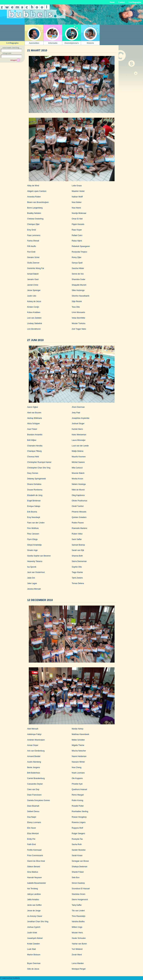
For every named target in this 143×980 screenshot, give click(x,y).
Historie (90, 43)
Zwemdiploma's (72, 43)
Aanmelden (34, 43)
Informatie (53, 43)
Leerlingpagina (135, 2)
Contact (122, 2)
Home (112, 2)
